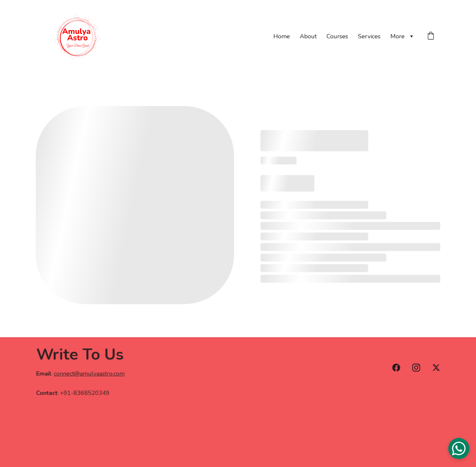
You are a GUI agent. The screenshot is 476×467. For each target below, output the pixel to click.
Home (282, 36)
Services (369, 36)
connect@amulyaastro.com (89, 374)
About (308, 36)
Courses (337, 36)
